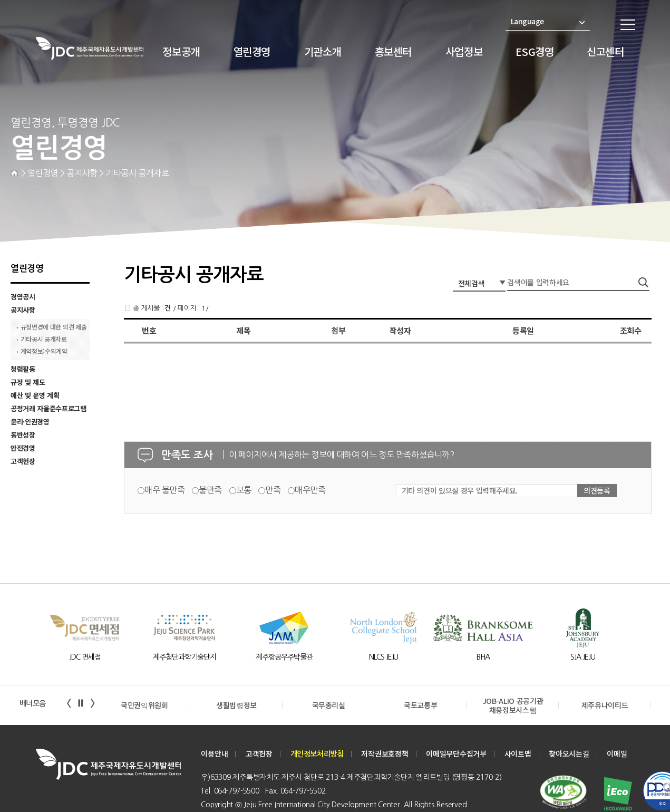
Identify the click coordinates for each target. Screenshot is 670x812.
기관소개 (323, 51)
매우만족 (310, 490)
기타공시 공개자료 (44, 339)
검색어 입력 (453, 274)
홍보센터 (393, 51)
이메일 (617, 754)
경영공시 (23, 297)
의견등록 (597, 490)
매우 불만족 (165, 490)
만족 (273, 490)
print (644, 220)
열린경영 (252, 51)
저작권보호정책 (385, 754)
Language (548, 22)
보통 (244, 490)
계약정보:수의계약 (44, 351)
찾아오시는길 (569, 754)
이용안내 (214, 754)
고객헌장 (23, 461)
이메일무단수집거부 (456, 754)
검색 (645, 283)
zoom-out (622, 220)
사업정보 (464, 51)
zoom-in (600, 220)
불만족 (210, 490)
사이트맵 (518, 754)
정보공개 (181, 51)
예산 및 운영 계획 (35, 395)
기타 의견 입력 (13, 268)
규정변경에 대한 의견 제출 (54, 327)
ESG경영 (535, 51)
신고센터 (605, 51)
